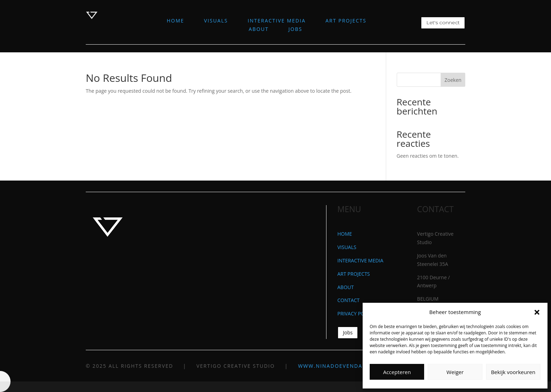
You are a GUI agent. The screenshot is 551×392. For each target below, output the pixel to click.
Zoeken (453, 80)
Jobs (348, 332)
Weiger (455, 372)
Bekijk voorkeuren (513, 372)
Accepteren (397, 372)
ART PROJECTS (346, 21)
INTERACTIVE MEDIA (277, 21)
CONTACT (348, 300)
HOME (176, 21)
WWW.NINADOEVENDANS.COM (342, 366)
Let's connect (443, 22)
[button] (537, 312)
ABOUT (259, 29)
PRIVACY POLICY (356, 313)
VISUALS (216, 21)
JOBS (295, 29)
